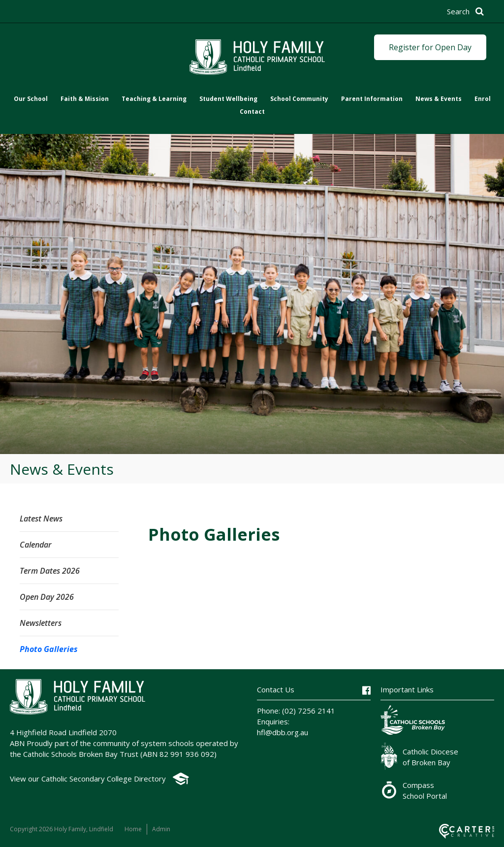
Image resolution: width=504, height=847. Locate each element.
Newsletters (41, 623)
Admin (161, 829)
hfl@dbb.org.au (283, 732)
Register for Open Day (430, 47)
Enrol (483, 99)
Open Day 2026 (47, 597)
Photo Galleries (49, 649)
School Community (299, 99)
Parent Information (372, 99)
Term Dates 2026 (50, 571)
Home (133, 829)
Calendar (36, 545)
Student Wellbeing (228, 99)
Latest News (41, 519)
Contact (252, 112)
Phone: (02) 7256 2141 (296, 711)
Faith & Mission (85, 99)
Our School (31, 99)
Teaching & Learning (154, 99)
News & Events (439, 99)
